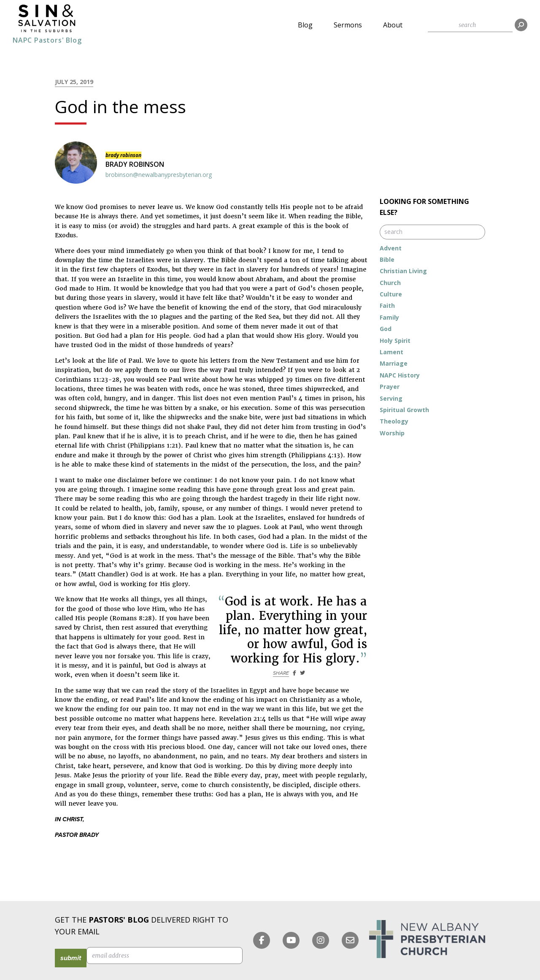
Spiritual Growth (404, 410)
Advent (391, 248)
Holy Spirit (395, 341)
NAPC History (400, 375)
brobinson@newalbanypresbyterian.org (159, 175)
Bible (387, 259)
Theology (394, 421)
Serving (391, 398)
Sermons (348, 25)
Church (390, 283)
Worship (392, 433)
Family (389, 317)
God (386, 329)
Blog (305, 25)
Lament (391, 352)
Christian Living (403, 271)
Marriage (394, 363)
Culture (391, 294)
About (393, 25)
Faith (387, 305)
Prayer (390, 387)
